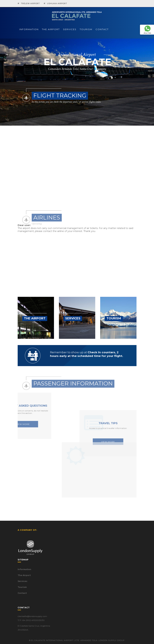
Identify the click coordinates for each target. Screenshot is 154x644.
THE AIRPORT (51, 29)
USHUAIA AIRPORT (57, 3)
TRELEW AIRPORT (30, 3)
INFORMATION (29, 29)
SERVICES (70, 29)
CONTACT (102, 29)
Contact (22, 593)
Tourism (22, 587)
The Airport (24, 575)
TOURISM (86, 29)
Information (24, 569)
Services (22, 581)
